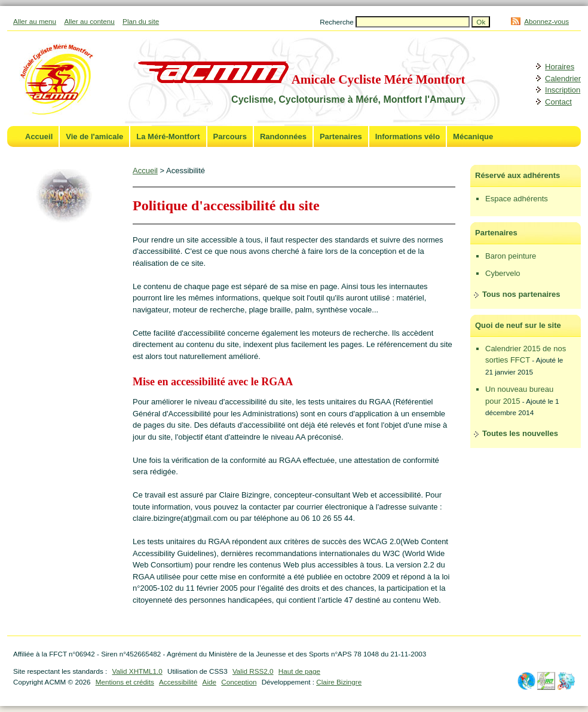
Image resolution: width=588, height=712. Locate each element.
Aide (209, 682)
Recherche (338, 22)
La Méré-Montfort (168, 136)
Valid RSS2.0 (253, 671)
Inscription (563, 90)
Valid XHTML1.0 (137, 671)
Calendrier (563, 79)
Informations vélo (408, 136)
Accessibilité (178, 682)
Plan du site (141, 21)
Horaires (560, 67)
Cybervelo (503, 273)
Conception (239, 682)
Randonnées (283, 136)
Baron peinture (511, 256)
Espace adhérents (517, 199)
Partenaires (341, 136)
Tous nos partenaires (521, 294)
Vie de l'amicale (94, 136)
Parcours (230, 136)
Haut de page (299, 671)
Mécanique (473, 136)
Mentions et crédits (125, 682)
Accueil (39, 136)
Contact (558, 102)
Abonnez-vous (546, 21)
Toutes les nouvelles (520, 433)
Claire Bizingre (339, 682)
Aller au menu (35, 21)
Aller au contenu (89, 21)
